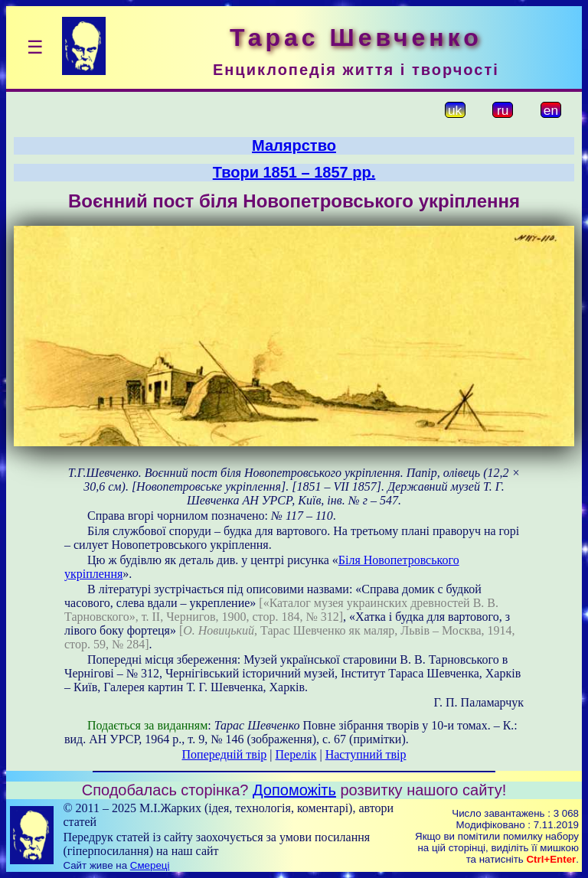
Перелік (296, 754)
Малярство (294, 145)
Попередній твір (225, 754)
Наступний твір (366, 754)
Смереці (150, 865)
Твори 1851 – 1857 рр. (294, 172)
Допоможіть (294, 790)
